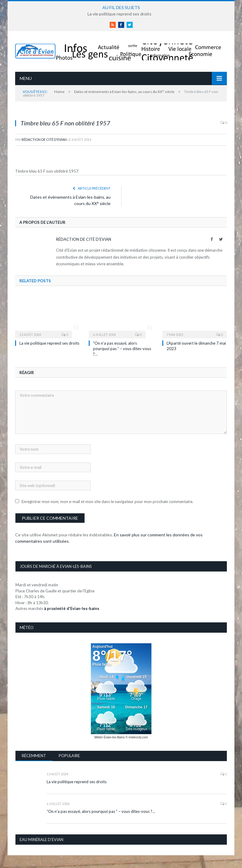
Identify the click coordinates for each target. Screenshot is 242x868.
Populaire (69, 756)
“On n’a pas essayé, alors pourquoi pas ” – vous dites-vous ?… (122, 349)
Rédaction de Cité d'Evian (44, 139)
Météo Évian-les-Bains (110, 737)
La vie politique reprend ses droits (119, 14)
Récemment (34, 756)
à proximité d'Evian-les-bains (72, 608)
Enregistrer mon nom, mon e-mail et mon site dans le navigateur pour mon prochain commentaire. (107, 502)
